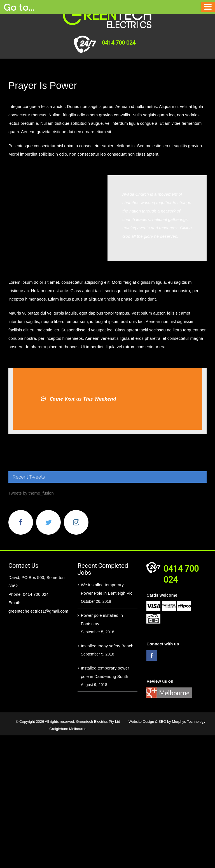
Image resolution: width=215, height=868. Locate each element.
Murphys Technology (189, 722)
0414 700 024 (119, 43)
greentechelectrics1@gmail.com (38, 611)
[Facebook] (21, 522)
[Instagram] (76, 522)
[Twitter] (48, 522)
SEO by (165, 722)
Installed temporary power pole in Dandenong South (105, 672)
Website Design (142, 722)
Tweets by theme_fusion (31, 493)
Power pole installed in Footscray (102, 619)
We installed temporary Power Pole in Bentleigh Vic (107, 589)
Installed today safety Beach (107, 646)
